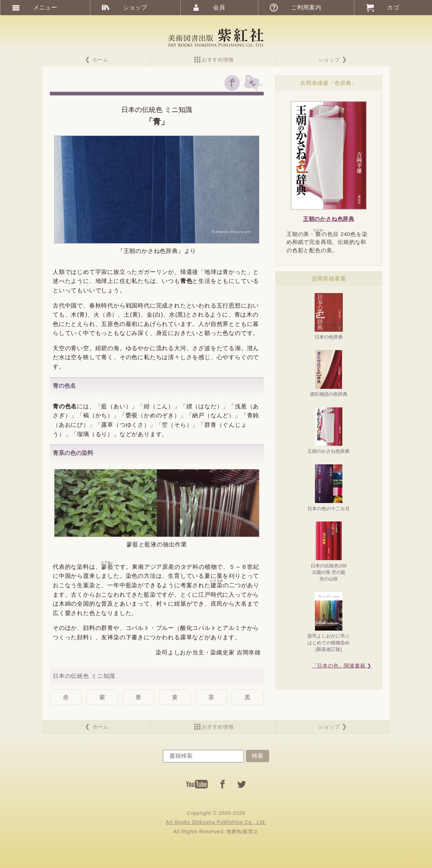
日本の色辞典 (329, 317)
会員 (219, 7)
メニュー (45, 7)
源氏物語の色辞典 (329, 374)
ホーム (100, 60)
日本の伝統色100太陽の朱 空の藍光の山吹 (329, 551)
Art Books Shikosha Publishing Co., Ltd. (216, 822)
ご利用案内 (306, 7)
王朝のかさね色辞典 (329, 431)
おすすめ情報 (218, 60)
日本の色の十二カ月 (329, 488)
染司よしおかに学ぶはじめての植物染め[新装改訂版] (329, 622)
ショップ (329, 60)
